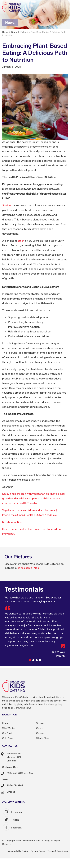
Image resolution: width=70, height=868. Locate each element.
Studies (7, 205)
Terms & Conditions (58, 851)
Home (5, 723)
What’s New (42, 738)
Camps (40, 728)
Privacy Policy (38, 851)
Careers (40, 733)
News (14, 32)
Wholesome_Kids (28, 568)
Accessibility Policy (18, 851)
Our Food (7, 733)
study (21, 241)
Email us (11, 792)
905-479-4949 (15, 785)
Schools (40, 723)
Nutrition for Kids (12, 522)
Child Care (7, 738)
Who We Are (9, 728)
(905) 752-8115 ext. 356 (20, 773)
